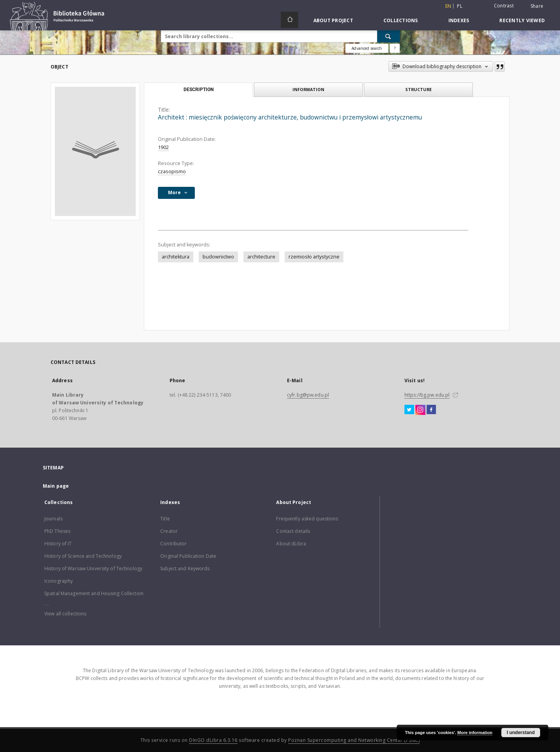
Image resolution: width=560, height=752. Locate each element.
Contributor (173, 544)
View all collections (65, 614)
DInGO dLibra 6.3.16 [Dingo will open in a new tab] (213, 740)
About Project (333, 20)
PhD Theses (57, 531)
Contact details (293, 531)
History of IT (58, 544)
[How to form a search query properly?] (395, 48)
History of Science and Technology (83, 556)
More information (475, 733)
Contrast (504, 6)
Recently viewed (522, 20)
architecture (261, 257)
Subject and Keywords (185, 568)
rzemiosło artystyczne (314, 257)
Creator (169, 531)
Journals (53, 519)
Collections (401, 20)
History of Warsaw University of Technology (93, 568)
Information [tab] (308, 89)
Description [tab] (199, 90)
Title (165, 519)
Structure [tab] (418, 89)
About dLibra (291, 544)
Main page (56, 486)
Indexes (459, 20)
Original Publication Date (188, 556)
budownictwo (218, 257)
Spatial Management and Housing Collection (94, 593)
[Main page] (290, 20)
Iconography (59, 581)
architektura (176, 257)
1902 (163, 147)
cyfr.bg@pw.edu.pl (308, 395)
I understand (521, 733)
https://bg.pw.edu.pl (427, 395)
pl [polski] (460, 6)
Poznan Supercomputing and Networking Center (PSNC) (354, 740)
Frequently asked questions (307, 519)
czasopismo (172, 171)
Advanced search (367, 48)
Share (537, 6)
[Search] (388, 36)
